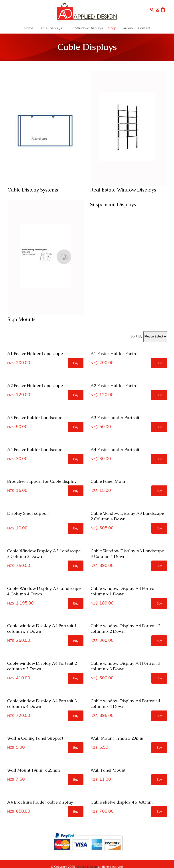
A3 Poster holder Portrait (115, 418)
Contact (144, 28)
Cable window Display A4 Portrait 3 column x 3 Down (125, 666)
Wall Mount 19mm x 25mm (34, 770)
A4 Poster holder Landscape (35, 450)
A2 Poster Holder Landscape (35, 386)
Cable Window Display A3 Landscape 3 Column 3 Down (44, 554)
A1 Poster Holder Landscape (35, 354)
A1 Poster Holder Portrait (115, 354)
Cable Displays (50, 28)
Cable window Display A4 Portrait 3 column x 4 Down (42, 704)
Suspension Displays (113, 205)
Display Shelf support (28, 513)
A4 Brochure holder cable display (40, 802)
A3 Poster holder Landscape (35, 418)
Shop (112, 28)
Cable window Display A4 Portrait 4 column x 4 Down (125, 704)
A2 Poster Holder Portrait (115, 386)
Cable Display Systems (33, 190)
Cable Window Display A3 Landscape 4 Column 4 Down (44, 591)
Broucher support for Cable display (42, 481)
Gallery (127, 28)
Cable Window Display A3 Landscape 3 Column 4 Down (127, 554)
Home (29, 28)
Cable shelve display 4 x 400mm (122, 802)
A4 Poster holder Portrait (115, 450)
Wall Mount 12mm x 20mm (117, 738)
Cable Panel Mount (109, 481)
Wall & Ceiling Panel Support (35, 738)
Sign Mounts (22, 319)
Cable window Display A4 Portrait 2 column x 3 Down (42, 666)
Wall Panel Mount (108, 770)
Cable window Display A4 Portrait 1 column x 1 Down (125, 591)
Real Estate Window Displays (123, 190)
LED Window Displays (85, 28)
